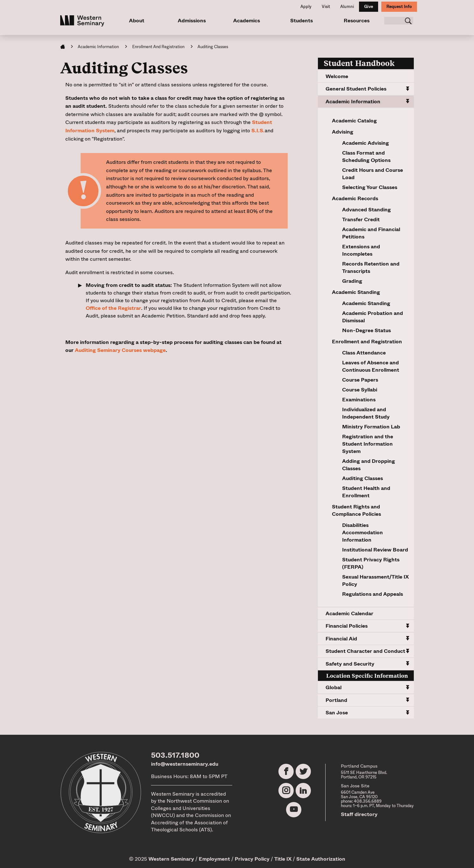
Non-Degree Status (366, 330)
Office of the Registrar (113, 308)
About (137, 21)
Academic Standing (366, 303)
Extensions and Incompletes (361, 250)
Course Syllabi (360, 390)
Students (301, 21)
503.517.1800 (175, 755)
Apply (306, 7)
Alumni (347, 7)
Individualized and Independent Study (366, 413)
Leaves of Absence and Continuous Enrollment (371, 366)
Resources (356, 21)
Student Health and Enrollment (366, 492)
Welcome (337, 76)
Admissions (191, 21)
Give (369, 7)
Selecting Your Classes (370, 187)
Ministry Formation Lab (371, 427)
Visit (326, 7)
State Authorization (321, 859)
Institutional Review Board (375, 550)
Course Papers (360, 380)
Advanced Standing (366, 210)
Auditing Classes (363, 478)
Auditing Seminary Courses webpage (120, 350)
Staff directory (359, 814)
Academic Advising (366, 143)
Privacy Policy (252, 859)
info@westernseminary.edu (185, 764)
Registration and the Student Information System (368, 444)
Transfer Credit (361, 219)
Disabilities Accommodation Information (363, 532)
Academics (246, 21)
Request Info (399, 7)
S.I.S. (258, 131)
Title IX (283, 859)
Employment (214, 859)
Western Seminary (171, 859)
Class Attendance (364, 353)
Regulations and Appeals (373, 594)
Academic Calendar (349, 613)
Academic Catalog (354, 121)
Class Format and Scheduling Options (366, 157)
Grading (352, 281)
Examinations (359, 400)
